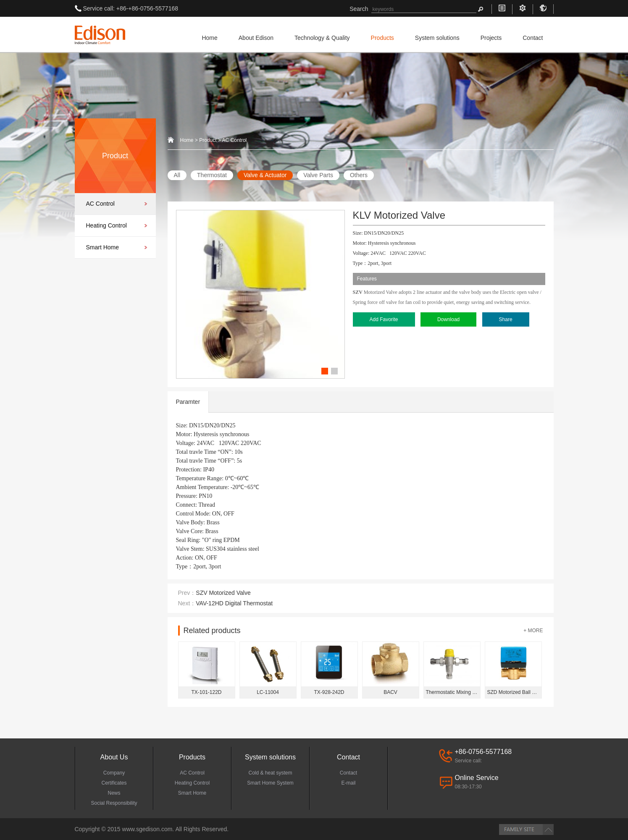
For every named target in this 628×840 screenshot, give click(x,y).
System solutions (437, 38)
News (114, 793)
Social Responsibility (114, 803)
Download (448, 319)
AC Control (100, 204)
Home (209, 38)
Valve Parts (318, 175)
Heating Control (106, 225)
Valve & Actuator (265, 175)
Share (506, 319)
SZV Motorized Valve (223, 593)
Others (359, 175)
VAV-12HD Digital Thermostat (234, 603)
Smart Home (103, 247)
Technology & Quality (322, 38)
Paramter (188, 402)
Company (114, 773)
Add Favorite (384, 319)
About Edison (256, 38)
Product (208, 140)
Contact (533, 38)
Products (382, 38)
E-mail (348, 783)
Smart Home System (270, 783)
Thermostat (212, 175)
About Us (114, 757)
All (177, 175)
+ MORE (533, 631)
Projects (491, 38)
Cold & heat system (270, 773)
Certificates (114, 783)
